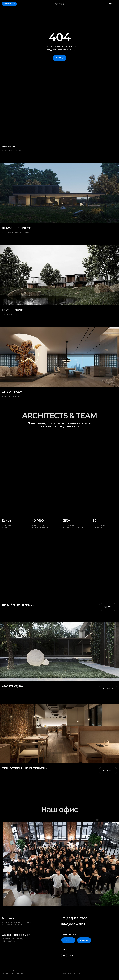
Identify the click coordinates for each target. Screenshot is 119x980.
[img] (60, 651)
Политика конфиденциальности (14, 974)
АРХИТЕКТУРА (12, 686)
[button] (9, 4)
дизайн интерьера (18, 605)
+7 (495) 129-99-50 (74, 918)
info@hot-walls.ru (74, 924)
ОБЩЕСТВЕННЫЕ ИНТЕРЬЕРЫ (25, 768)
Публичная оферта (9, 970)
